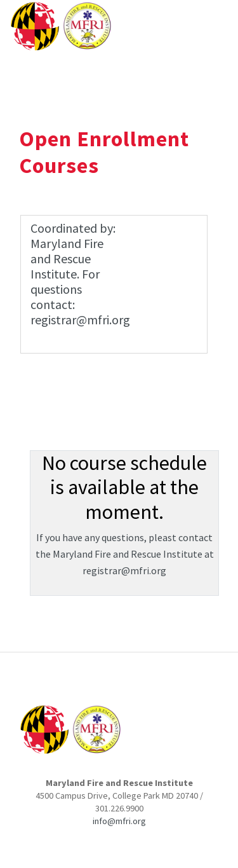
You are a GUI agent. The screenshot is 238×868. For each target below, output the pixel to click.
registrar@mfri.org (124, 570)
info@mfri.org (119, 821)
